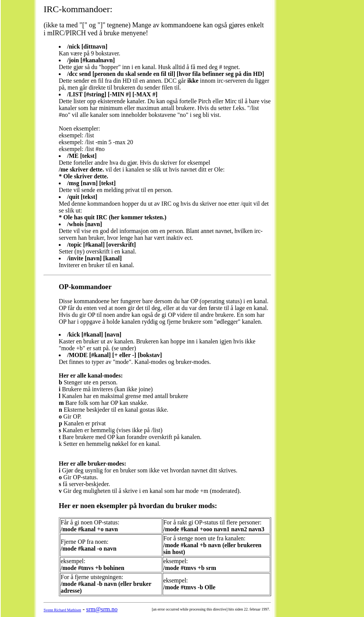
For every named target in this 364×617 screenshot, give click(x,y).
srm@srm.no (102, 609)
